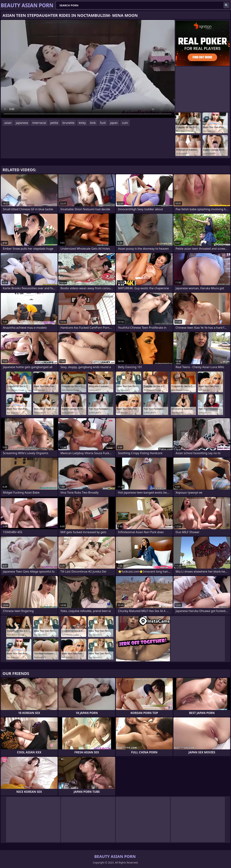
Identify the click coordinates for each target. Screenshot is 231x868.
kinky (82, 123)
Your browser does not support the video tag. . (88, 69)
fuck (103, 123)
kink (93, 123)
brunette (68, 123)
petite (54, 123)
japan (114, 123)
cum (125, 123)
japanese (22, 123)
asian (8, 123)
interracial (39, 123)
